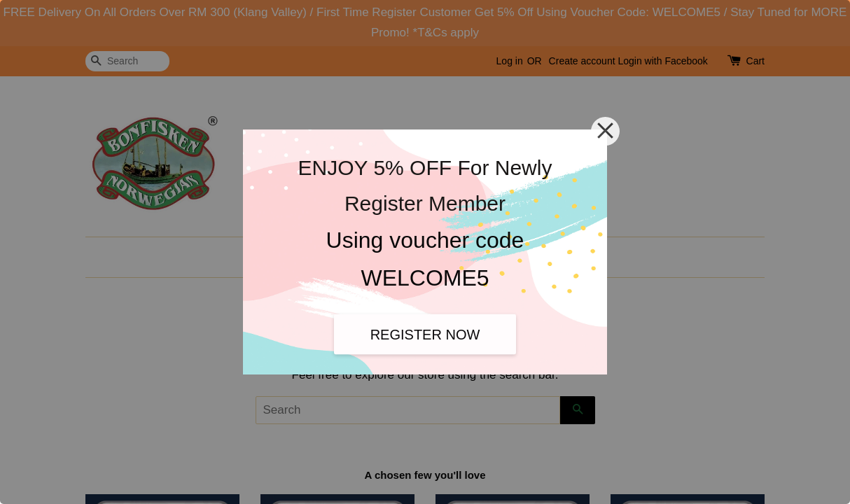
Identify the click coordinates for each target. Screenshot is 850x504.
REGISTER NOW (425, 334)
